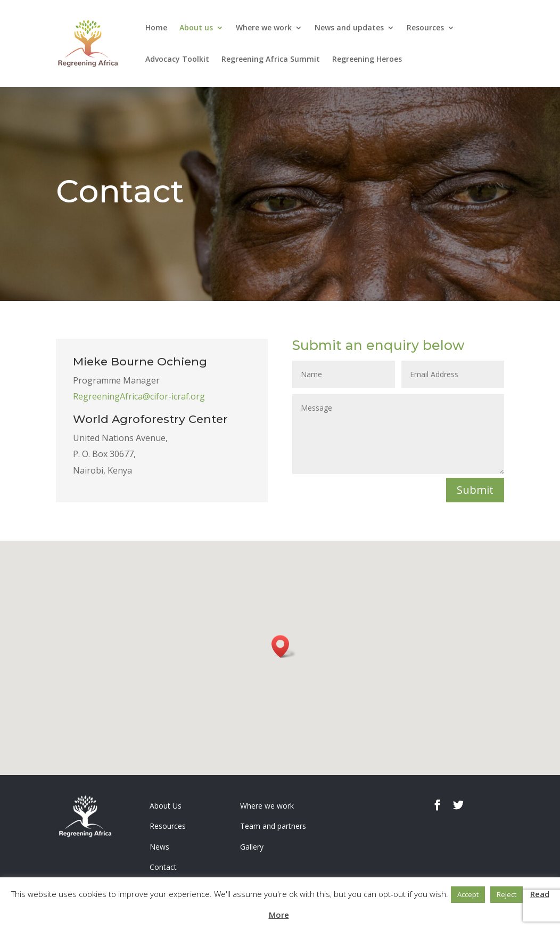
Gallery (252, 847)
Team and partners (273, 826)
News (159, 847)
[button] (284, 646)
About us (196, 28)
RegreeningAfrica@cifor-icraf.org (139, 396)
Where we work (264, 28)
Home (156, 28)
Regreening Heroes (367, 60)
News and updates (349, 28)
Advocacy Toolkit (177, 60)
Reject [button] (507, 894)
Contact (163, 867)
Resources (425, 28)
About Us (166, 806)
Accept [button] (468, 894)
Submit (475, 490)
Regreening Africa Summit (271, 60)
